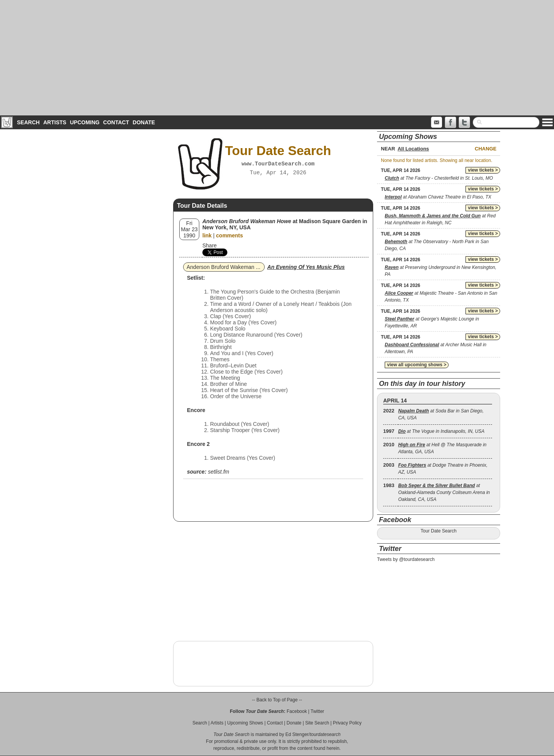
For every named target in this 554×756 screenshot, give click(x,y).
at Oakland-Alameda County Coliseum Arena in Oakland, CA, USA (444, 492)
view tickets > (483, 170)
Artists (55, 122)
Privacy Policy (347, 723)
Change (486, 149)
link (207, 235)
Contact (116, 122)
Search (28, 122)
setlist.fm (218, 472)
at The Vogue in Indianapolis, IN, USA (441, 431)
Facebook (297, 711)
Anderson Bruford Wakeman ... (224, 267)
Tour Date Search (438, 531)
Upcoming (85, 122)
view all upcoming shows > (417, 365)
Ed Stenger (297, 734)
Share (209, 245)
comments (230, 235)
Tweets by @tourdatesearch (406, 559)
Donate (144, 122)
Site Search (317, 723)
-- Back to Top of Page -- (277, 700)
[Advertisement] (277, 58)
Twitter (317, 711)
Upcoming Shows (245, 723)
